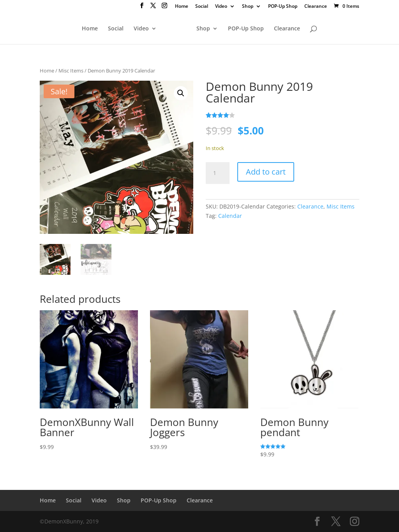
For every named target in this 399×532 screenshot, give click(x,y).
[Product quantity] (217, 173)
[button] (181, 93)
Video (221, 7)
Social (202, 7)
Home (182, 7)
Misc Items (71, 71)
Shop (248, 7)
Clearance (316, 7)
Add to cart (266, 172)
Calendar (230, 216)
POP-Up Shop (283, 7)
